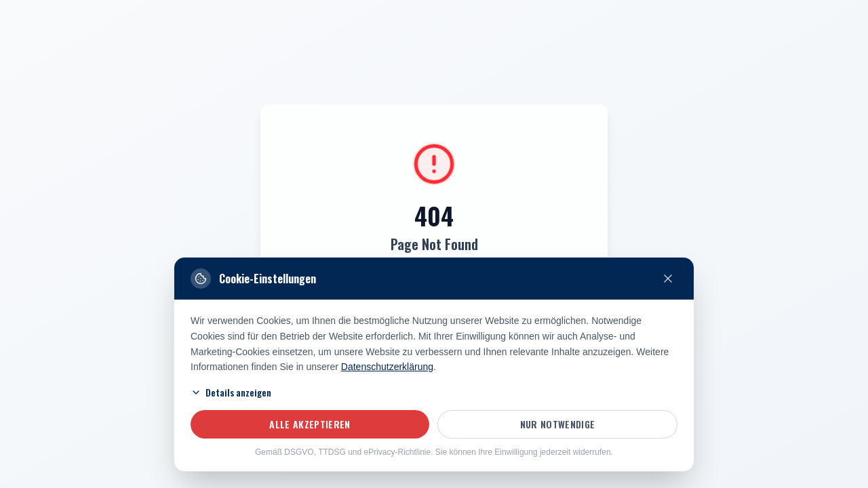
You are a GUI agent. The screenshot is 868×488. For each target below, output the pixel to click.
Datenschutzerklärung (387, 367)
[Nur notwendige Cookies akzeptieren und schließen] (668, 279)
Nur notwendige (558, 424)
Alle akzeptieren (310, 424)
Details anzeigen (231, 392)
